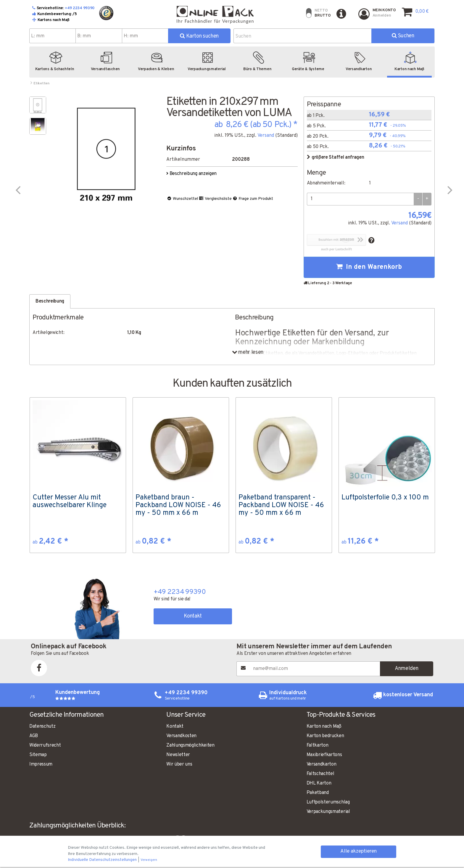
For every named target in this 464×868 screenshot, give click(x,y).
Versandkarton (322, 764)
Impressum (41, 764)
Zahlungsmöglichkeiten (190, 745)
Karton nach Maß (324, 726)
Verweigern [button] (149, 860)
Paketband (318, 793)
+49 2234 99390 (80, 8)
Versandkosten (181, 736)
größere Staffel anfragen (336, 157)
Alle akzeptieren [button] (359, 851)
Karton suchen (199, 36)
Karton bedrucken (325, 736)
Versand (266, 136)
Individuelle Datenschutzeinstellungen (103, 860)
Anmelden (407, 669)
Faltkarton (318, 745)
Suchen (403, 36)
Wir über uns (179, 764)
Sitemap (38, 755)
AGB (34, 736)
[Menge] (360, 199)
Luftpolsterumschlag (328, 802)
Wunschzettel (182, 199)
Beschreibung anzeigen (192, 174)
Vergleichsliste (215, 199)
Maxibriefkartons (324, 755)
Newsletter (178, 755)
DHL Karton (319, 783)
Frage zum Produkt (253, 199)
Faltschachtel (320, 774)
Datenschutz (42, 726)
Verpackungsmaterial (328, 812)
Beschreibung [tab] (50, 301)
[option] (78, 475)
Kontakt (193, 616)
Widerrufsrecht (45, 745)
